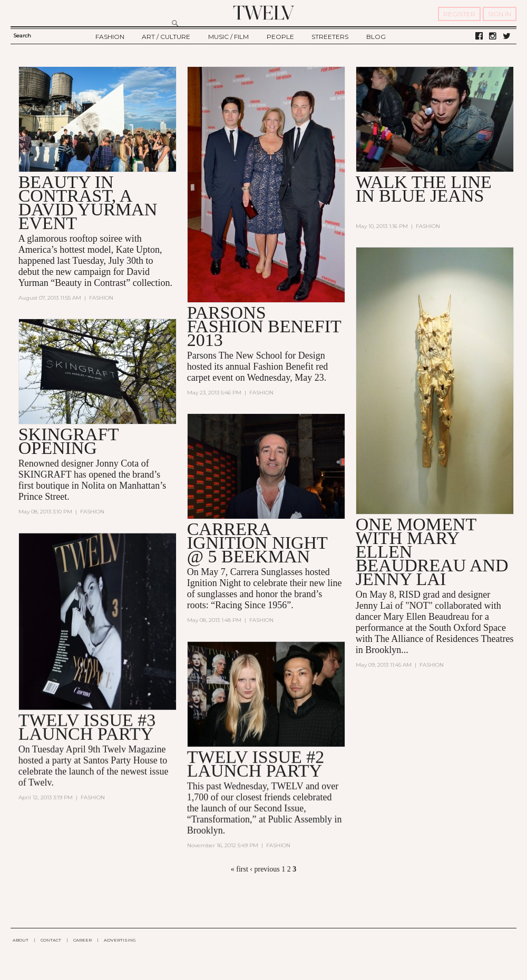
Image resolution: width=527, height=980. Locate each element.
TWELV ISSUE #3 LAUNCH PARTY (87, 727)
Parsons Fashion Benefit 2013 (264, 326)
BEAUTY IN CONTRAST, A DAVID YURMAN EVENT (88, 202)
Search (22, 36)
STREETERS (330, 37)
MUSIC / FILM (228, 37)
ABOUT (21, 940)
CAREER (82, 940)
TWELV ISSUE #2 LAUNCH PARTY (256, 764)
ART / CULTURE (166, 37)
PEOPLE (280, 37)
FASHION (110, 37)
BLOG (376, 37)
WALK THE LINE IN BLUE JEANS (424, 189)
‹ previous (265, 869)
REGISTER (459, 14)
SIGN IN (500, 14)
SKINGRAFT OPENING (69, 441)
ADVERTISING (120, 940)
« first (240, 869)
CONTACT (51, 940)
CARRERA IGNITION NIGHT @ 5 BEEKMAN (257, 543)
